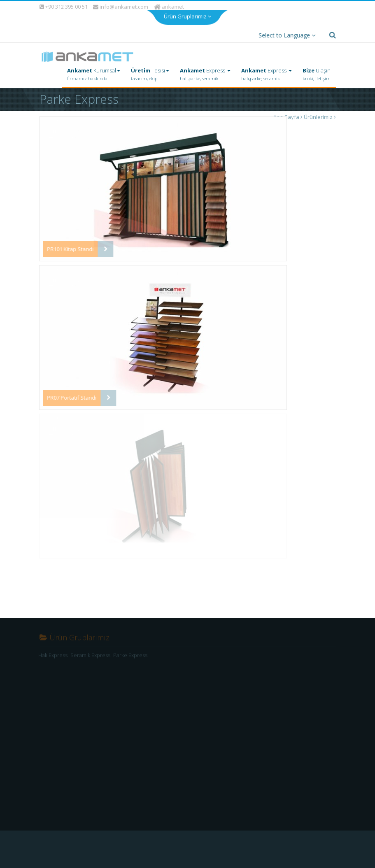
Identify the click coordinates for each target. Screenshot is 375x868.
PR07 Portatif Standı (71, 398)
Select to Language (285, 35)
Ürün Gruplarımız (187, 15)
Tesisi (150, 75)
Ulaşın (317, 75)
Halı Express (53, 658)
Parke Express (130, 658)
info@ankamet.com (121, 7)
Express (205, 75)
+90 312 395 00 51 (63, 7)
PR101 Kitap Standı (69, 249)
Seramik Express (90, 658)
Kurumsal (94, 75)
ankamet (169, 7)
